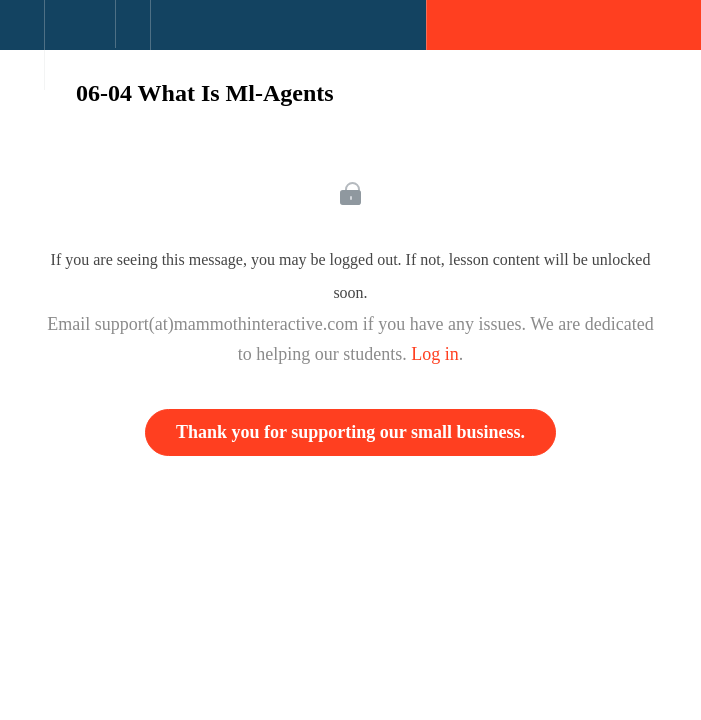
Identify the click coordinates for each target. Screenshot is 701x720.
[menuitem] (79, 45)
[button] (22, 35)
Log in (435, 354)
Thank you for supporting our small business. (350, 432)
